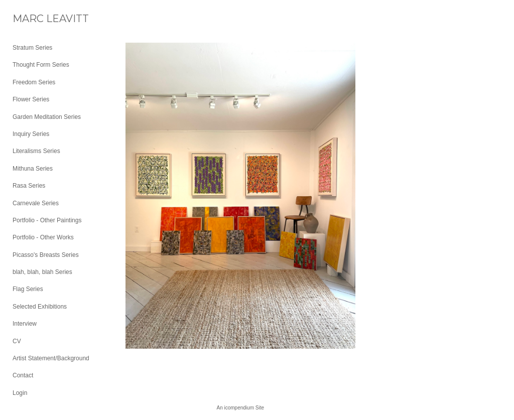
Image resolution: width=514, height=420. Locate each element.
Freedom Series (34, 82)
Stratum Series (32, 48)
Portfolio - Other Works (43, 237)
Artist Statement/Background (51, 358)
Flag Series (28, 289)
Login (20, 393)
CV (17, 341)
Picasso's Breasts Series (46, 255)
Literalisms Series (36, 151)
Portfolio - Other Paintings (47, 220)
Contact (23, 375)
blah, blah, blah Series (42, 272)
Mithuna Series (33, 169)
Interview (25, 324)
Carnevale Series (36, 203)
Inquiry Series (31, 134)
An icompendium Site (241, 408)
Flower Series (31, 99)
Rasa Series (29, 186)
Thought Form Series (41, 65)
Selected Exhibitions (40, 307)
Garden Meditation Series (47, 117)
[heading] (38, 19)
